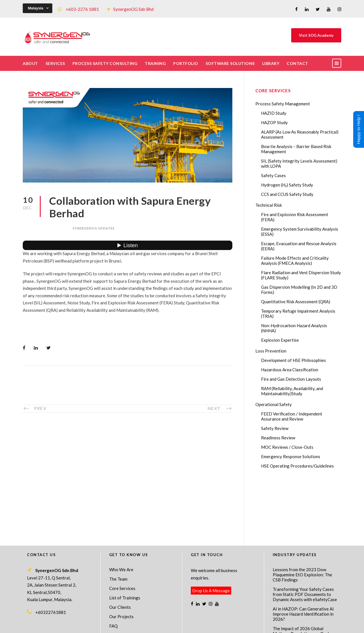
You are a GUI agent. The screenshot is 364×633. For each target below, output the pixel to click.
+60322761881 (51, 551)
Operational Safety (274, 404)
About (30, 63)
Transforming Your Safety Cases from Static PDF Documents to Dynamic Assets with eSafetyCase (305, 533)
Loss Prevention (271, 351)
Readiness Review (278, 438)
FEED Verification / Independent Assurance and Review (292, 416)
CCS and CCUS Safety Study (287, 194)
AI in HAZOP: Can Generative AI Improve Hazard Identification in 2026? (303, 552)
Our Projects (121, 555)
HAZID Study (274, 113)
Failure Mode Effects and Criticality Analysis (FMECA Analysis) (295, 261)
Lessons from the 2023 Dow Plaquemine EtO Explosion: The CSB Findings (302, 513)
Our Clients (120, 546)
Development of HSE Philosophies (293, 360)
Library (271, 63)
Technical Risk (269, 205)
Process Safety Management (283, 104)
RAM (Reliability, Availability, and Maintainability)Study (292, 391)
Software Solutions (230, 63)
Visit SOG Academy (316, 35)
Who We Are (121, 508)
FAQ (113, 564)
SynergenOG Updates (94, 228)
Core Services (122, 527)
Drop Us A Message (211, 529)
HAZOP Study (274, 122)
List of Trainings (125, 536)
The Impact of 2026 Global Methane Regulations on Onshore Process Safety (305, 572)
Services (55, 63)
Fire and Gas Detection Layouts (291, 379)
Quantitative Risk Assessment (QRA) (296, 302)
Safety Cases (273, 175)
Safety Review (275, 428)
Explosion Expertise (280, 340)
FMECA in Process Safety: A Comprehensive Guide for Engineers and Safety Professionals (299, 594)
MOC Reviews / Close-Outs (287, 447)
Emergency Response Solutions (291, 456)
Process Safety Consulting (105, 63)
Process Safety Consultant (182, 625)
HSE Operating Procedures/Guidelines (297, 466)
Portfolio (186, 63)
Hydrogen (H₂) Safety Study (287, 185)
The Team (118, 517)
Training (155, 63)
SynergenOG (179, 619)
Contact (297, 63)
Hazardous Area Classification (290, 370)
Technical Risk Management (227, 625)
